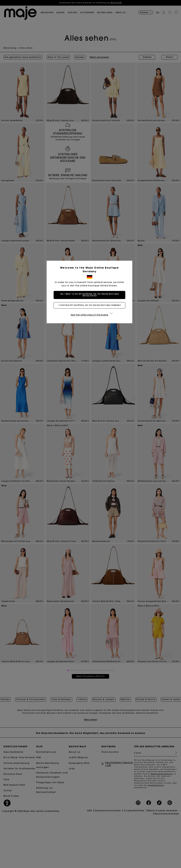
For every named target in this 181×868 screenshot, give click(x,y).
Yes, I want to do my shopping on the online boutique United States (91, 295)
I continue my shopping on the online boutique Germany (90, 305)
